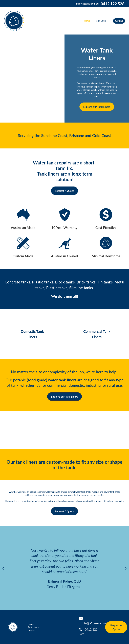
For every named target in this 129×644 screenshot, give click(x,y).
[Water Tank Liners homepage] (16, 21)
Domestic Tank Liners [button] (32, 334)
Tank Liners (101, 21)
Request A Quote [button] (64, 191)
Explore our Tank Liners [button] (97, 107)
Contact (119, 21)
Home (87, 21)
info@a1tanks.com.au (87, 4)
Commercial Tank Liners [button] (97, 334)
